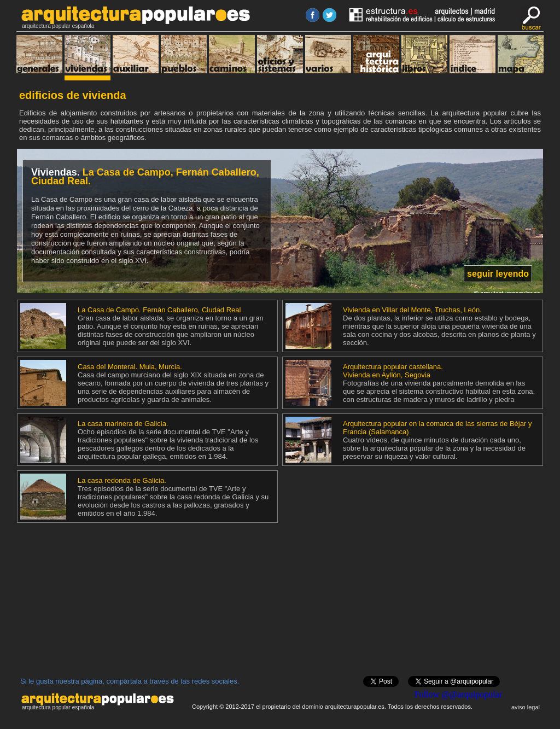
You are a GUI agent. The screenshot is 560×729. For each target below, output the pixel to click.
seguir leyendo (498, 274)
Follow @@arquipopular (459, 694)
